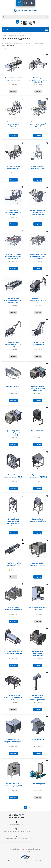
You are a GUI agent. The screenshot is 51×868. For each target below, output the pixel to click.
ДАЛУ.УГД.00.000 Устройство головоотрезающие (38, 698)
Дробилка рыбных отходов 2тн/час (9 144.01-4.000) (13, 433)
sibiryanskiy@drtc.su (17, 824)
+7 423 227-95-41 (28, 24)
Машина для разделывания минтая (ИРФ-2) (13, 212)
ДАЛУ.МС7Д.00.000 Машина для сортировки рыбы (13, 698)
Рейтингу (28, 43)
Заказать (13, 92)
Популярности (19, 43)
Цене (3, 45)
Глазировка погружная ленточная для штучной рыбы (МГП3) (38, 256)
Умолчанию (11, 45)
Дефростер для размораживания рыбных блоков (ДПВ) (13, 300)
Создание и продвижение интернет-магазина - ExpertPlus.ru (26, 858)
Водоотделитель (38, 740)
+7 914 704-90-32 (28, 22)
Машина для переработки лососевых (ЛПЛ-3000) (38, 80)
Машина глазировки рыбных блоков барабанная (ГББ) (38, 212)
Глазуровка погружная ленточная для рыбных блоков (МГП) (13, 256)
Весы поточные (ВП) (13, 387)
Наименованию (38, 43)
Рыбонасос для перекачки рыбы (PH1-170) (38, 300)
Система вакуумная (38, 784)
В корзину (13, 136)
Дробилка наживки (38, 431)
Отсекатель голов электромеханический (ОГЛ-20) (38, 124)
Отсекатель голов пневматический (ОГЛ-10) (13, 124)
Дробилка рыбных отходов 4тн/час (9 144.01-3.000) (38, 389)
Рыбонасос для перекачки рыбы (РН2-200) (13, 345)
